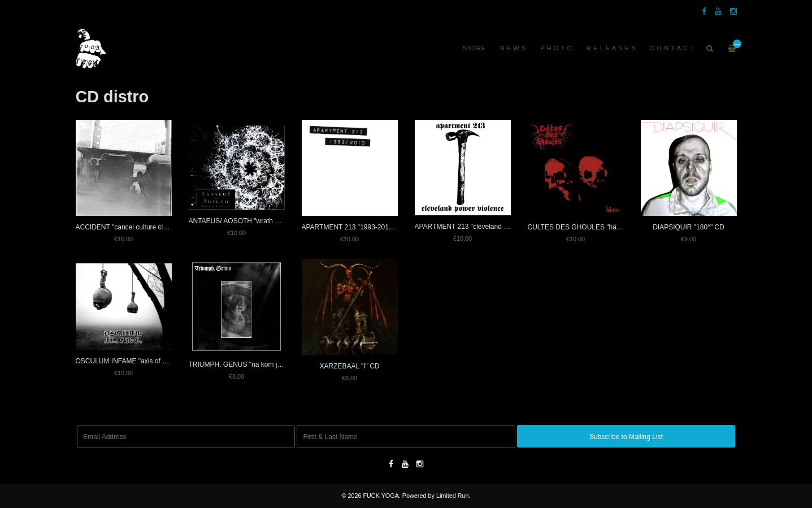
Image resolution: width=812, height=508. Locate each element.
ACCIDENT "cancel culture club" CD (130, 227)
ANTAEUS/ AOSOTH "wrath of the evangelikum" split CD (274, 221)
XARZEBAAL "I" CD (349, 366)
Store (474, 48)
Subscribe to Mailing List (626, 437)
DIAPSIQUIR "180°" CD (689, 227)
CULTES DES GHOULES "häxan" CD (585, 227)
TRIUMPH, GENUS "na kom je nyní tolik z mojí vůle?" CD (275, 364)
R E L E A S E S (611, 48)
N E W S (513, 48)
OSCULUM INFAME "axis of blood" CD (134, 361)
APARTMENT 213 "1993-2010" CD (354, 227)
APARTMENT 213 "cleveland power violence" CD (489, 227)
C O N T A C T (672, 48)
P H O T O (556, 48)
